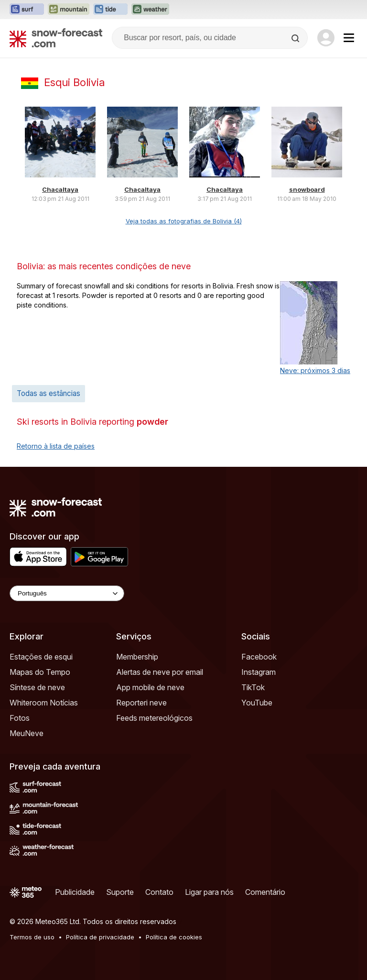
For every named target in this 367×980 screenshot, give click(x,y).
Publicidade (75, 892)
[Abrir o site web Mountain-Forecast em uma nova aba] (69, 10)
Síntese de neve (37, 687)
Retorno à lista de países (56, 446)
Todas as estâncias (49, 393)
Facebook (259, 657)
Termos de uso (32, 937)
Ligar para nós (209, 892)
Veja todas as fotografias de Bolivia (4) (184, 221)
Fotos (20, 718)
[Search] (296, 38)
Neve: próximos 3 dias (315, 370)
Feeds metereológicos (154, 718)
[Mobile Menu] (349, 38)
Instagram (259, 672)
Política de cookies (174, 937)
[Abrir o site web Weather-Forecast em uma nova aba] (150, 10)
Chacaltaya (60, 189)
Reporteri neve (141, 703)
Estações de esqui (41, 657)
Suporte (120, 892)
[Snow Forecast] (56, 38)
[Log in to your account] (326, 38)
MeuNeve (27, 733)
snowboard (307, 189)
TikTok (253, 687)
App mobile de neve (150, 687)
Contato (159, 892)
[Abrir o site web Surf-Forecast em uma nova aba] (27, 10)
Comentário (265, 892)
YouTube (257, 703)
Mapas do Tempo (40, 672)
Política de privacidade (100, 937)
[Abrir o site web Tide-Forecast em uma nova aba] (110, 10)
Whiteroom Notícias (44, 703)
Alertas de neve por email (160, 672)
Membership (137, 657)
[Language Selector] (67, 593)
